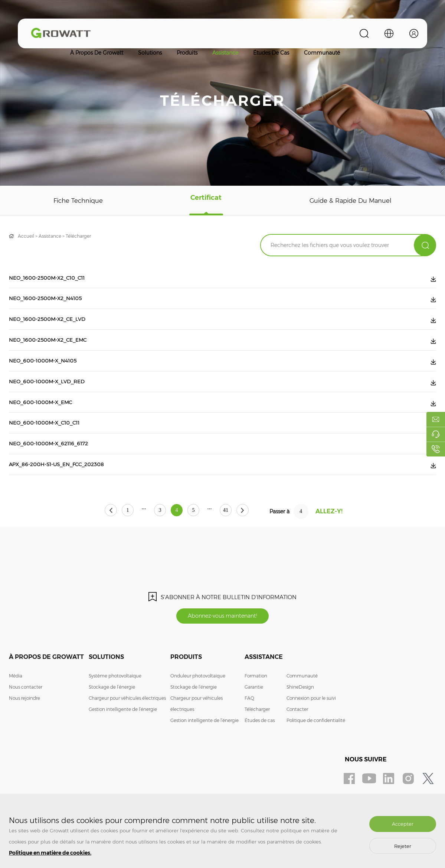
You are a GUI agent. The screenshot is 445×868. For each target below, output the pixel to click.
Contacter (297, 742)
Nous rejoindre (24, 730)
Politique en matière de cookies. (50, 853)
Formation (256, 708)
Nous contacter (26, 719)
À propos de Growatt (97, 53)
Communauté (322, 53)
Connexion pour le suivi (311, 730)
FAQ (249, 730)
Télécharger (78, 236)
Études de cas (271, 53)
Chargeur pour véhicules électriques (127, 730)
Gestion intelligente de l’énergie (123, 742)
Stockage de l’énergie (112, 719)
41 (245, 542)
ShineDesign (300, 719)
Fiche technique (78, 201)
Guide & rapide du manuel (349, 201)
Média (16, 708)
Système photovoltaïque (115, 708)
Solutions (150, 53)
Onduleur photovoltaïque (198, 708)
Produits (187, 53)
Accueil (26, 236)
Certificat (205, 201)
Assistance (225, 53)
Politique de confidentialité (316, 753)
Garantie (254, 719)
